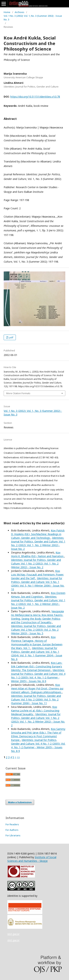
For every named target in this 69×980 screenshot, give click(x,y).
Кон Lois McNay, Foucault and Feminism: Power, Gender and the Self (37, 575)
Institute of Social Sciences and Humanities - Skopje (32, 859)
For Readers (12, 824)
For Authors (12, 830)
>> (18, 757)
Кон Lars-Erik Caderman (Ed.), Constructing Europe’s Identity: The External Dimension (37, 666)
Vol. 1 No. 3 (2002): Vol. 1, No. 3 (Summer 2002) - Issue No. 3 (33, 18)
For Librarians (13, 835)
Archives (20, 12)
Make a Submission (20, 802)
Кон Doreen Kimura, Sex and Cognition (38, 595)
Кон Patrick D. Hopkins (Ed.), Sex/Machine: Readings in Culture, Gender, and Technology (38, 534)
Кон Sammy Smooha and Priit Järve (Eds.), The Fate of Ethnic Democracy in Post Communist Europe (38, 734)
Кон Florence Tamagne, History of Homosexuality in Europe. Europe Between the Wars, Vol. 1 (37, 643)
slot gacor (13, 934)
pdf (11, 337)
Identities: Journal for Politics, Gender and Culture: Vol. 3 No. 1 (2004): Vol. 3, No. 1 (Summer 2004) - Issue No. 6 (37, 654)
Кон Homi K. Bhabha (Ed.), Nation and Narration (38, 554)
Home (7, 12)
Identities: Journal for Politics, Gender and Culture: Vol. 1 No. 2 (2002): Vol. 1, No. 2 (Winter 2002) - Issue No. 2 (38, 543)
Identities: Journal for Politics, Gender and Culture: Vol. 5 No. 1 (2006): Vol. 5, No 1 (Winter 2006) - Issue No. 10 (38, 584)
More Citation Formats (18, 393)
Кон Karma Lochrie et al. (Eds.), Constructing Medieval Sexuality (35, 711)
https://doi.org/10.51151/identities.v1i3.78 (35, 97)
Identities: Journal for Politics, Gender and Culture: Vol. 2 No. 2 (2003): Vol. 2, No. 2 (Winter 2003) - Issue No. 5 (36, 630)
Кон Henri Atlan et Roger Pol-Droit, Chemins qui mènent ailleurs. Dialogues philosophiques (37, 688)
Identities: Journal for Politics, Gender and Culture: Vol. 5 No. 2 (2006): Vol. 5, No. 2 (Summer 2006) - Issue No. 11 (36, 699)
